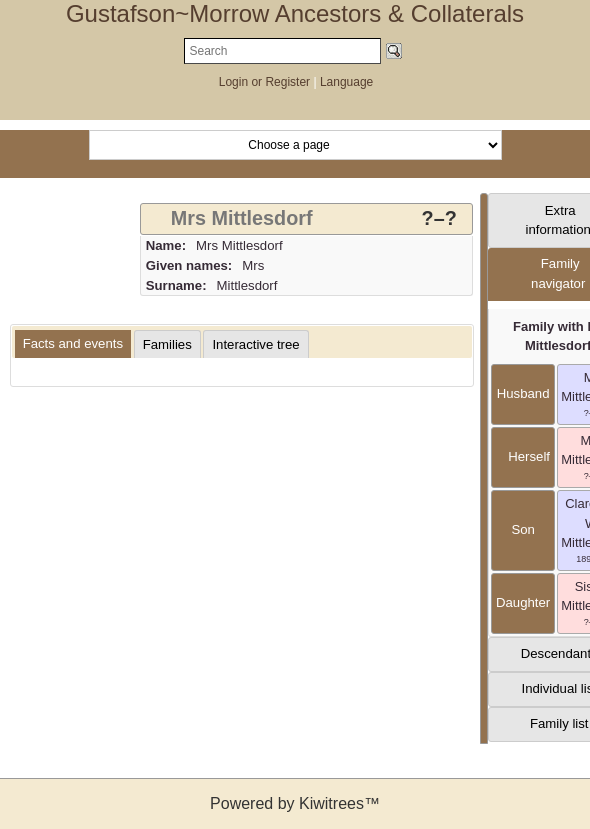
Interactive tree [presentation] (255, 344)
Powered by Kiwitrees (295, 803)
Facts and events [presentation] (73, 343)
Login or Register (266, 82)
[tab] (306, 219)
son (522, 529)
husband (523, 393)
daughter (523, 602)
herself (523, 456)
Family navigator (558, 273)
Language (346, 82)
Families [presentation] (167, 344)
